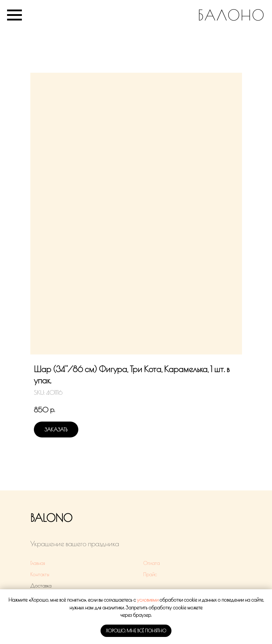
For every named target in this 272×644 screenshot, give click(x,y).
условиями (148, 600)
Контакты (40, 574)
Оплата (152, 563)
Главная (38, 563)
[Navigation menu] (14, 15)
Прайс (150, 574)
